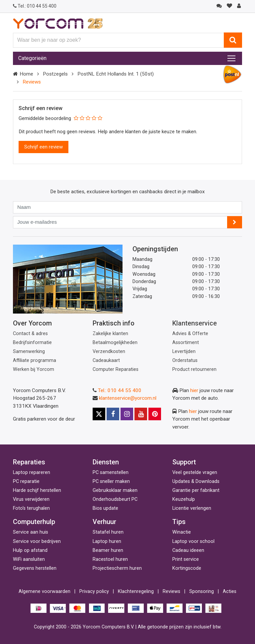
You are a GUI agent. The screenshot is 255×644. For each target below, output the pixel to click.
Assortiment (186, 343)
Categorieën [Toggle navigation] (32, 58)
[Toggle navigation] (231, 58)
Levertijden (184, 351)
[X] (99, 414)
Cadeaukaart (106, 360)
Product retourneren (194, 369)
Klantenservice (195, 323)
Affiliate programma (35, 360)
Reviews (171, 591)
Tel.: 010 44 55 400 (120, 390)
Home (26, 74)
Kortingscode (187, 568)
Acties (230, 591)
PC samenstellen (111, 472)
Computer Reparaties (116, 369)
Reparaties (29, 462)
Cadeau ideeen (188, 550)
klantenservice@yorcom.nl (128, 398)
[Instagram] (127, 414)
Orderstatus (185, 360)
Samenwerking (29, 351)
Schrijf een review (43, 147)
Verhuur (104, 522)
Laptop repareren (32, 472)
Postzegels (55, 74)
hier (194, 390)
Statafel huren (108, 532)
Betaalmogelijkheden (115, 343)
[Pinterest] (155, 414)
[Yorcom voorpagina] (58, 23)
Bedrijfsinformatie (32, 343)
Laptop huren (107, 541)
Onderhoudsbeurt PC (115, 499)
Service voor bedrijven (37, 541)
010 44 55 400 (35, 6)
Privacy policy (94, 591)
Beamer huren (108, 550)
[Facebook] (113, 414)
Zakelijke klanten (110, 334)
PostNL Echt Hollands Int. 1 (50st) (116, 74)
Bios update (105, 508)
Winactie (182, 532)
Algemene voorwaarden (44, 591)
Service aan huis (31, 532)
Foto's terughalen (31, 508)
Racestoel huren (110, 559)
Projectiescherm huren (117, 568)
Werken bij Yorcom (34, 369)
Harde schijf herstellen (37, 490)
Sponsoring (202, 591)
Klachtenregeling (136, 591)
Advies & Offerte (190, 334)
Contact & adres (30, 334)
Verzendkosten (109, 351)
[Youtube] (141, 414)
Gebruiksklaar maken (115, 490)
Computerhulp (34, 522)
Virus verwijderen (31, 499)
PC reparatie (26, 481)
